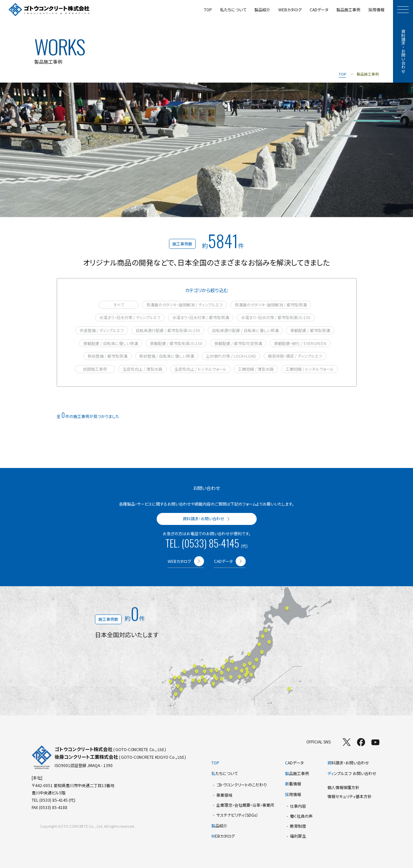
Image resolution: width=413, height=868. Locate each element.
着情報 (293, 784)
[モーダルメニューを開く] (403, 10)
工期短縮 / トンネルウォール (310, 369)
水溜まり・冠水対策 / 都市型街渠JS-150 (276, 317)
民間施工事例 (95, 369)
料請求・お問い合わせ (348, 763)
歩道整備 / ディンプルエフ (102, 330)
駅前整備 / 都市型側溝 (107, 356)
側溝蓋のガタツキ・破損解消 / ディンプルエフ (184, 305)
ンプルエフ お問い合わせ (352, 773)
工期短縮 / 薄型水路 (256, 369)
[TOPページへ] (49, 10)
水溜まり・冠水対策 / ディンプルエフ (130, 317)
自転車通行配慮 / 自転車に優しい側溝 (245, 330)
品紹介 (219, 826)
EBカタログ (223, 836)
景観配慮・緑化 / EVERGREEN (300, 343)
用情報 (293, 794)
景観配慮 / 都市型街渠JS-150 (176, 343)
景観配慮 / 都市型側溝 (310, 330)
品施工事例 (297, 773)
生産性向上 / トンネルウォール (200, 369)
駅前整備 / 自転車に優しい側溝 (167, 356)
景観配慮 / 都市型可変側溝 (238, 343)
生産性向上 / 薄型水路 (142, 369)
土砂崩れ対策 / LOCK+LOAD (231, 356)
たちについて (224, 773)
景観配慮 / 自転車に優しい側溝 (111, 343)
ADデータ (294, 763)
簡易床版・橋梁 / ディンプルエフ (295, 356)
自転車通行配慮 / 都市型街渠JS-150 (168, 330)
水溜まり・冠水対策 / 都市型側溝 (201, 317)
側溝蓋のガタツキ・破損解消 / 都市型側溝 (271, 305)
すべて (119, 305)
